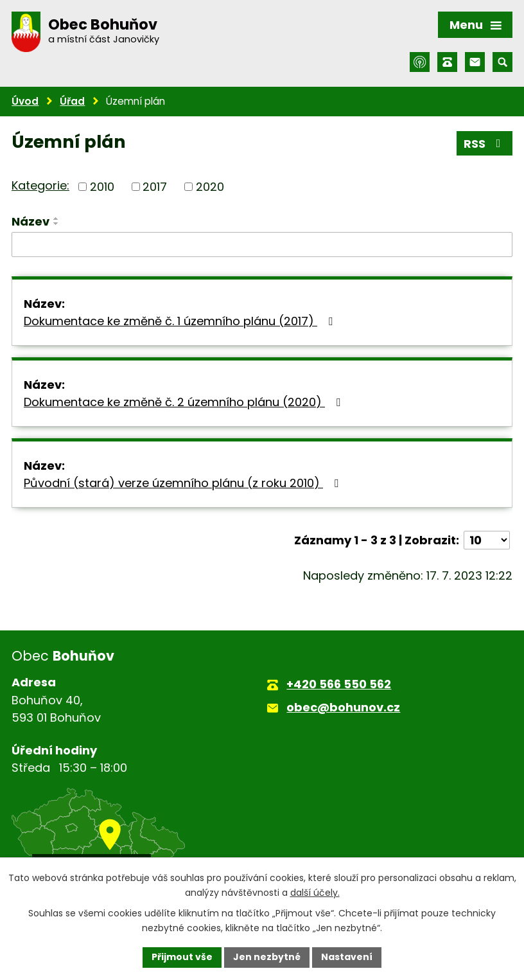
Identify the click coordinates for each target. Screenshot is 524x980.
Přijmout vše (182, 957)
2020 (210, 187)
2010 (102, 187)
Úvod (25, 101)
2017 (155, 187)
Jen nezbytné (267, 957)
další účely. (315, 893)
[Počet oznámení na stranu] (487, 540)
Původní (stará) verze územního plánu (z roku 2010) (184, 483)
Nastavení (347, 957)
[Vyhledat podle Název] (262, 245)
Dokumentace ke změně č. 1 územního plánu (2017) (181, 321)
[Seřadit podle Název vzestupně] (57, 218)
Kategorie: (40, 185)
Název (31, 221)
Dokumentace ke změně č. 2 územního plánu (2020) (185, 402)
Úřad (72, 101)
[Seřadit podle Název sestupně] (57, 224)
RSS (485, 144)
